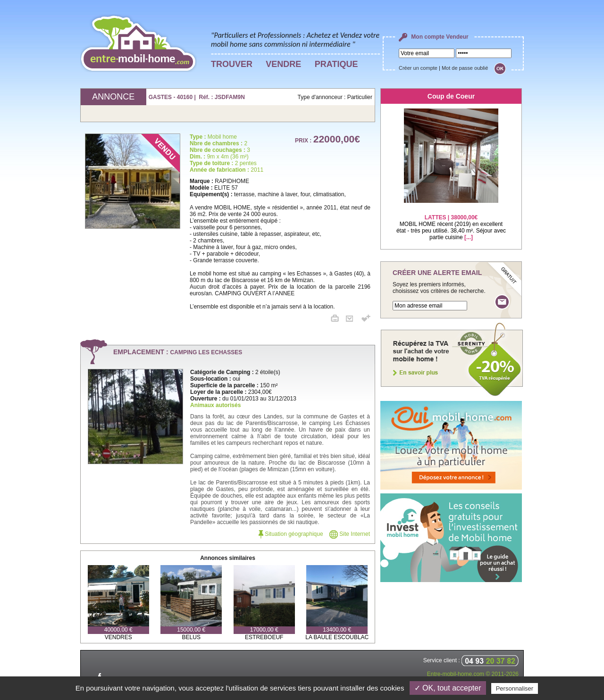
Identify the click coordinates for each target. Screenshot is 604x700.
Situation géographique (291, 534)
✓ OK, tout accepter (448, 688)
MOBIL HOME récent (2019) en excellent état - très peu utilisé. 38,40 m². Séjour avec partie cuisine (451, 221)
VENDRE (283, 64)
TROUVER (232, 64)
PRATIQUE (336, 64)
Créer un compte (418, 68)
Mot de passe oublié (465, 68)
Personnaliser (515, 688)
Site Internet (350, 534)
